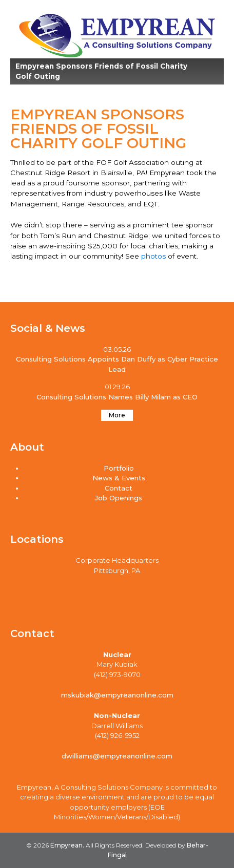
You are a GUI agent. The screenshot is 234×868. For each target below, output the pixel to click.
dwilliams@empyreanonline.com (117, 756)
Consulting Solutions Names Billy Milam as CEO (117, 397)
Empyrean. (66, 845)
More (117, 415)
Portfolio (119, 468)
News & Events (119, 478)
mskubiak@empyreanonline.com (117, 695)
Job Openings (119, 498)
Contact (119, 488)
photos (154, 256)
